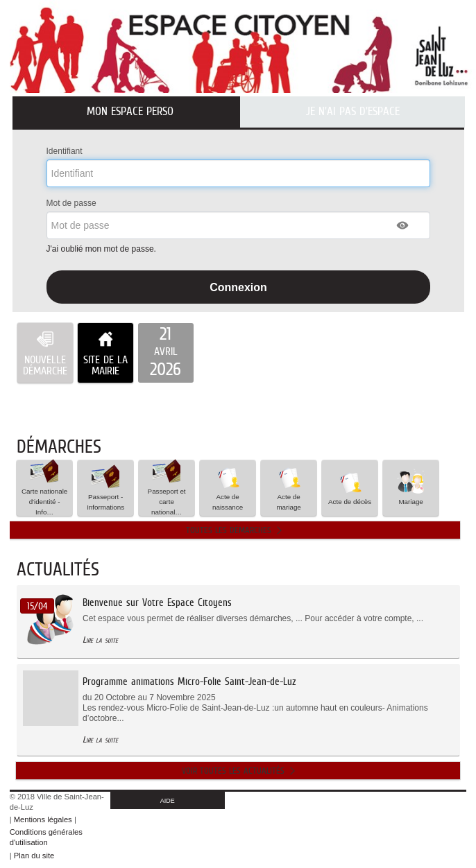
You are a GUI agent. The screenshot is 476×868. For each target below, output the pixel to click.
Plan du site (34, 856)
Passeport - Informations (105, 487)
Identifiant (65, 151)
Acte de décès (350, 487)
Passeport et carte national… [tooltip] (167, 488)
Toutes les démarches (229, 530)
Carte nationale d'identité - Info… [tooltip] (44, 488)
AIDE (168, 801)
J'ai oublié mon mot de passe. (103, 249)
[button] (403, 225)
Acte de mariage (289, 487)
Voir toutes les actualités (233, 771)
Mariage (411, 487)
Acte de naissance (228, 487)
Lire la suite (100, 640)
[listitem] (166, 353)
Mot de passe (71, 203)
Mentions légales (43, 819)
